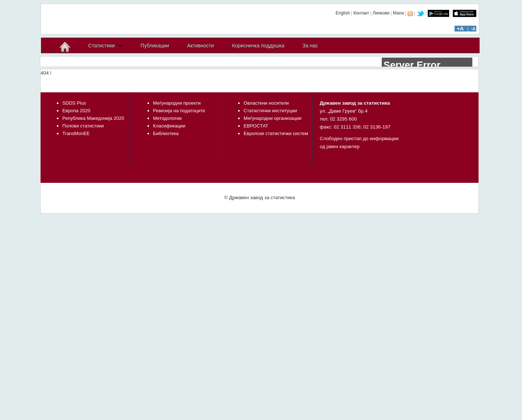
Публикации (155, 46)
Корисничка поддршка (258, 46)
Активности (200, 46)
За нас (310, 46)
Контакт (361, 13)
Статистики (102, 46)
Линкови (381, 13)
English (343, 13)
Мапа (398, 13)
